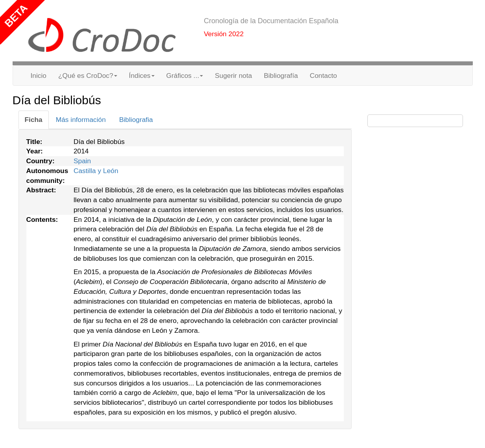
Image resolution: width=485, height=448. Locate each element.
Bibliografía (281, 76)
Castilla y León (96, 171)
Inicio (39, 76)
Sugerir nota (233, 76)
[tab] (34, 120)
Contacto (323, 76)
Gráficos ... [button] (185, 76)
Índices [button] (142, 76)
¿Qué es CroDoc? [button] (88, 76)
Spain (82, 161)
